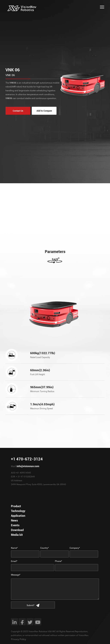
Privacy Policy (19, 639)
